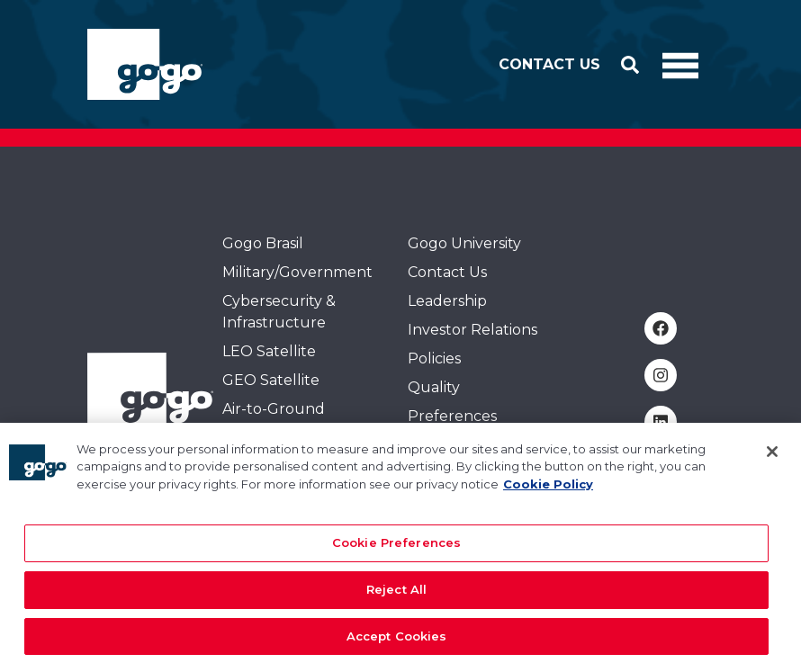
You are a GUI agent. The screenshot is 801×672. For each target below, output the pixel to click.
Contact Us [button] (549, 64)
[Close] (772, 460)
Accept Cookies (397, 644)
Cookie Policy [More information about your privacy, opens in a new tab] (548, 492)
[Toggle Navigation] (680, 65)
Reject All (396, 597)
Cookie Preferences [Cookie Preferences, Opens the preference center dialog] (396, 551)
